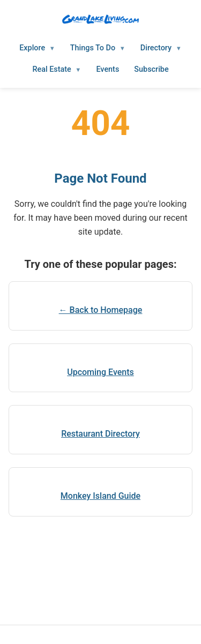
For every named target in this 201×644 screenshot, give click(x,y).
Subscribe (151, 69)
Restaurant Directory (100, 434)
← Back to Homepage (101, 310)
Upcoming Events (100, 372)
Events (107, 69)
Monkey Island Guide (100, 496)
